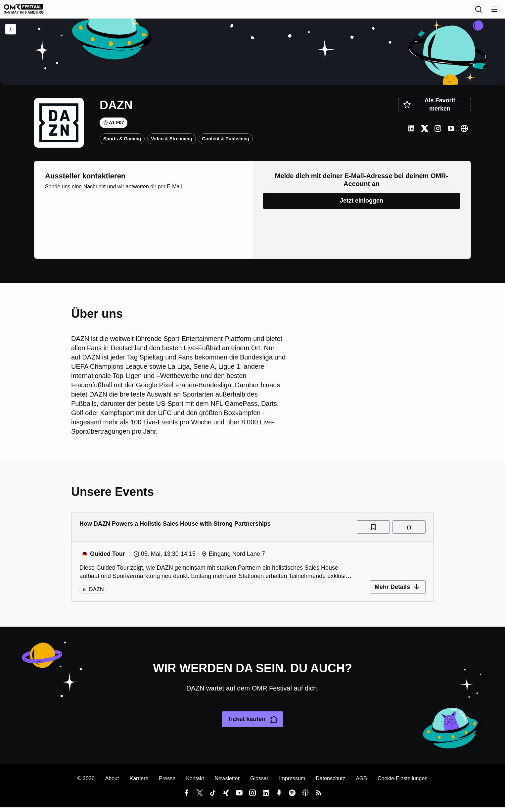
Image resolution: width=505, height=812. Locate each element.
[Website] (464, 133)
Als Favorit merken (429, 109)
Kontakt (195, 783)
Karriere (139, 783)
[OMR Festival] (45, 11)
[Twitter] (425, 133)
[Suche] (464, 12)
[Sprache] (450, 12)
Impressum (292, 783)
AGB (361, 783)
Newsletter (227, 783)
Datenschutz (330, 783)
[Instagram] (438, 133)
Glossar (259, 783)
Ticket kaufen (253, 724)
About (112, 783)
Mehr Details (398, 592)
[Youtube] (451, 133)
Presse (167, 783)
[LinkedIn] (411, 133)
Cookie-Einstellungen (403, 783)
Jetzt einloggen (362, 205)
